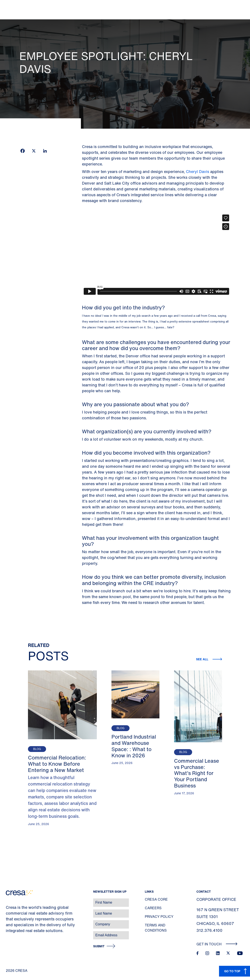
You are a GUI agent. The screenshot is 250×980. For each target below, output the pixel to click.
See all (203, 659)
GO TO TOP (232, 971)
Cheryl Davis (198, 171)
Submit (99, 946)
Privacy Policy (159, 917)
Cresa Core (156, 899)
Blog (37, 749)
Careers (153, 908)
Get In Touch (217, 944)
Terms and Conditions (156, 928)
